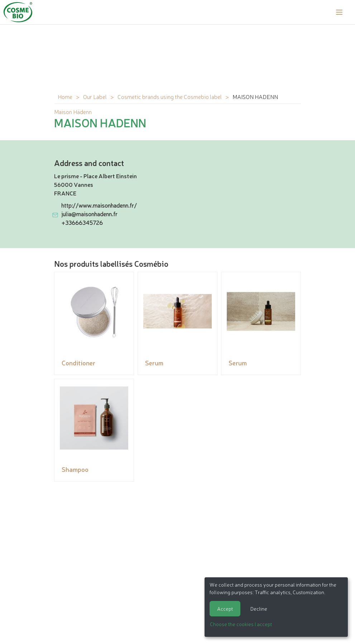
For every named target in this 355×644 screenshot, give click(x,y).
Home (65, 96)
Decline (259, 609)
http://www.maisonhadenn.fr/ (99, 205)
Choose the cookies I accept (241, 624)
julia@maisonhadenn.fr (89, 214)
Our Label (95, 96)
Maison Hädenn (73, 112)
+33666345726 (82, 222)
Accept (225, 609)
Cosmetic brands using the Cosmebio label (170, 96)
